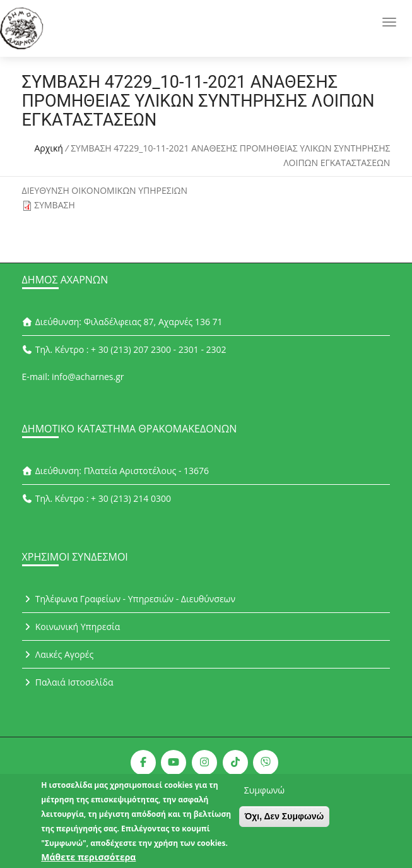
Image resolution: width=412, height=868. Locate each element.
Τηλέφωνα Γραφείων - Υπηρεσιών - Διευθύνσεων (129, 599)
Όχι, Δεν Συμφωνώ (285, 823)
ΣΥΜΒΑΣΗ (55, 205)
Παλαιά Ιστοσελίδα (68, 682)
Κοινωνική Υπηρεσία (71, 627)
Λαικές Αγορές (58, 654)
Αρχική (49, 148)
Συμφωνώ (264, 796)
